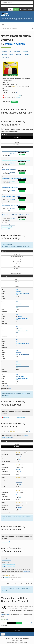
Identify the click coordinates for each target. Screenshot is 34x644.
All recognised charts (17, 273)
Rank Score (17, 284)
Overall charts (17, 259)
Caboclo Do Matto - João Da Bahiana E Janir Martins (14, 178)
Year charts (17, 264)
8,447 (20, 472)
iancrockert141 (21, 417)
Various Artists (15, 44)
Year (17, 279)
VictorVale (19, 316)
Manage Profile (27, 571)
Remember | (24, 9)
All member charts (17, 271)
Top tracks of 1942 (5, 229)
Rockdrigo (6, 417)
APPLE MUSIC (22, 152)
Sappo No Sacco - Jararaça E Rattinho (11, 206)
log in (7, 517)
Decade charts (17, 261)
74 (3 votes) (12, 172)
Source (17, 286)
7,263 (20, 497)
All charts (17, 254)
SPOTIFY (15, 102)
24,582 (20, 484)
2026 (17, 289)
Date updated (17, 447)
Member (17, 449)
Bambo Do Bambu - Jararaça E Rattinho (11, 197)
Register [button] (16, 9)
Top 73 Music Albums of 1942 (22, 343)
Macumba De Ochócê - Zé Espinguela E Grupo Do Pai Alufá (16, 151)
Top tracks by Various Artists (8, 225)
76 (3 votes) (12, 154)
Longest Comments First (9, 566)
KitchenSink (19, 329)
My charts (17, 269)
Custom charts (17, 266)
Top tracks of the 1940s (7, 227)
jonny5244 (18, 469)
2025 (17, 314)
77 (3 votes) (12, 181)
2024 (17, 327)
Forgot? (30, 9)
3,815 (20, 510)
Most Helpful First (7, 560)
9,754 (20, 459)
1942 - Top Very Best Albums (22, 355)
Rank (17, 282)
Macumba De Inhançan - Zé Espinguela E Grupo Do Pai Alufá (16, 160)
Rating (17, 142)
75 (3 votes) (12, 199)
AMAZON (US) (26, 623)
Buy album (4, 620)
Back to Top (17, 630)
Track (17, 140)
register (12, 517)
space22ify (18, 364)
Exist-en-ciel (19, 304)
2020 (17, 362)
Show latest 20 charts (17, 257)
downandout (19, 292)
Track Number (17, 138)
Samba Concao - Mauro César (9, 169)
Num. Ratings (17, 145)
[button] (3, 24)
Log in (2, 615)
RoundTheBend (20, 376)
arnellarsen (18, 353)
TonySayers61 (19, 482)
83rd (20, 95)
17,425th (18, 97)
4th (16, 93)
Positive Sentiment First (8, 564)
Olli (16, 341)
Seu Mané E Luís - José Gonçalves (10, 187)
